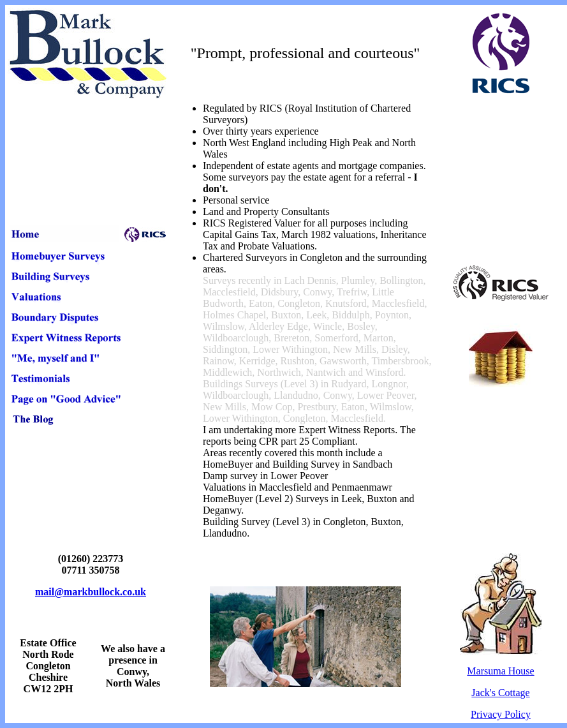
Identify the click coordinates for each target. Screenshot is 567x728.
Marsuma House (500, 671)
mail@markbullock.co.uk (91, 592)
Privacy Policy (501, 714)
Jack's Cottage (500, 693)
